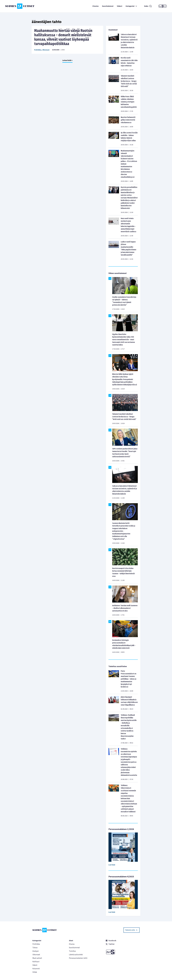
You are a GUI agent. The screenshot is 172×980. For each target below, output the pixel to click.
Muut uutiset (37, 958)
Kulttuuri (36, 962)
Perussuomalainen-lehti (78, 958)
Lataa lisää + (67, 60)
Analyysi (36, 951)
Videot (120, 6)
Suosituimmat (108, 6)
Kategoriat (132, 6)
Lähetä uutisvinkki (76, 955)
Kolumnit (36, 969)
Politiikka (38, 50)
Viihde (35, 972)
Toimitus (72, 951)
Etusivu (96, 6)
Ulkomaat (46, 50)
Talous (35, 948)
